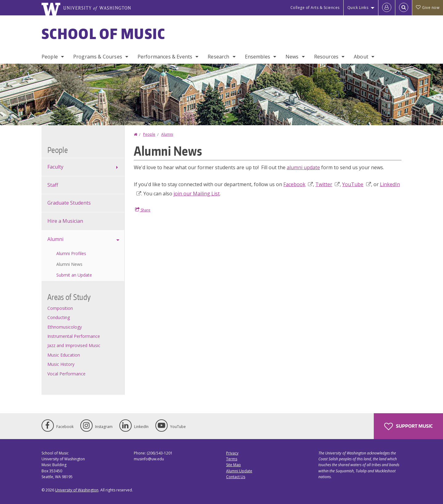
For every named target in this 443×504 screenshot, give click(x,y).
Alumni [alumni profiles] (55, 239)
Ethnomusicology (65, 327)
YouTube (356, 184)
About (361, 57)
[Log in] (387, 8)
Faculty (55, 167)
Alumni (167, 134)
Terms (232, 459)
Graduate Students (69, 203)
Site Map (233, 465)
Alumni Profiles (71, 253)
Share (143, 210)
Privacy (232, 453)
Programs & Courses (98, 57)
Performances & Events (165, 57)
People (50, 57)
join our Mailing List (197, 194)
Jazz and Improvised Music (74, 345)
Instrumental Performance (74, 336)
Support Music (408, 426)
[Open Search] (404, 8)
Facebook (298, 184)
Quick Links (358, 8)
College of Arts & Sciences (315, 8)
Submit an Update (74, 275)
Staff (53, 185)
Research (218, 57)
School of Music (104, 34)
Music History (61, 364)
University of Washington (77, 490)
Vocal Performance (66, 374)
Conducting (59, 317)
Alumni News (69, 264)
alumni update (303, 167)
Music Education (64, 355)
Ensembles (257, 57)
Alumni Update (239, 471)
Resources (326, 57)
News (292, 57)
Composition (60, 308)
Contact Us (236, 477)
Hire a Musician (65, 221)
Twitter (327, 184)
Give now (428, 8)
